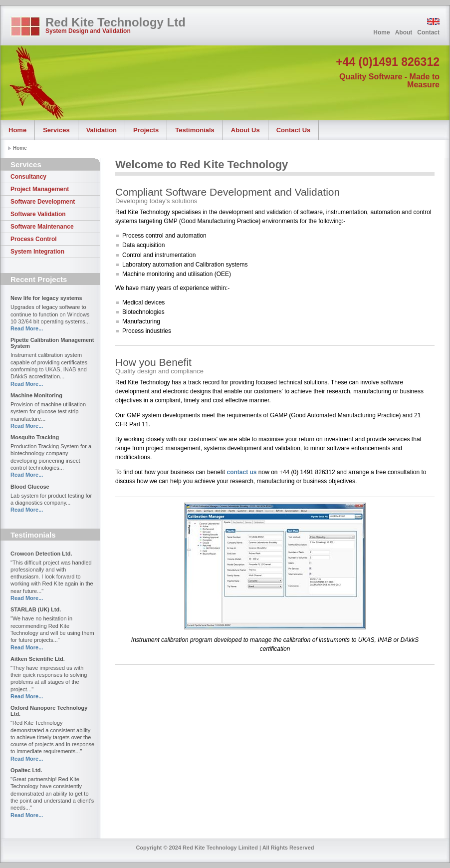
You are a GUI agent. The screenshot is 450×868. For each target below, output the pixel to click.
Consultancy (28, 177)
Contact (428, 32)
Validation (102, 130)
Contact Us (294, 130)
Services (56, 130)
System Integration (37, 252)
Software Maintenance (42, 227)
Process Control (34, 239)
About (404, 32)
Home (381, 32)
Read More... (27, 328)
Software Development (43, 202)
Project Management (40, 189)
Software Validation (38, 214)
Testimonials (195, 130)
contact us (241, 472)
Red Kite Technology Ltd (115, 22)
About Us (245, 130)
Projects (146, 130)
